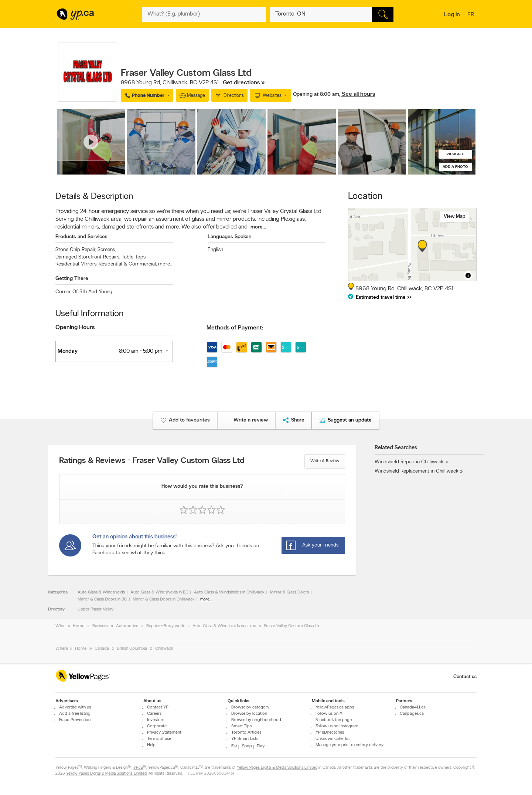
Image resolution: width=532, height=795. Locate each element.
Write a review (325, 461)
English (215, 250)
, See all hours (357, 94)
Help (151, 745)
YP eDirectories (330, 733)
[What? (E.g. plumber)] (204, 14)
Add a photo (455, 167)
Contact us (465, 677)
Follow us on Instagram (337, 726)
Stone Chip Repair (76, 250)
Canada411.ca (413, 707)
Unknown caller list (333, 739)
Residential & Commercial (128, 264)
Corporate (157, 726)
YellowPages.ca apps (335, 707)
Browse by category (250, 707)
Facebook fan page (334, 720)
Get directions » (244, 83)
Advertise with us (75, 707)
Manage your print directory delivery (349, 745)
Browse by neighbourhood (256, 720)
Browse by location (249, 714)
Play (261, 746)
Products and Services (81, 237)
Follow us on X (329, 714)
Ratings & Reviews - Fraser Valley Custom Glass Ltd (152, 461)
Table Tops (134, 257)
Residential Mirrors (76, 264)
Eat (234, 746)
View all (455, 154)
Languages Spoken (230, 237)
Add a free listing (75, 714)
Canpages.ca (412, 714)
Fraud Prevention (75, 720)
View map (455, 216)
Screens (107, 250)
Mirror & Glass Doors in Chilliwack (164, 599)
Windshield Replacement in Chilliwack (417, 471)
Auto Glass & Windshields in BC (159, 592)
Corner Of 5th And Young (84, 292)
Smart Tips (241, 726)
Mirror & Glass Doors (289, 592)
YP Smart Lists (245, 739)
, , (193, 83)
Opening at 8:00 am (316, 94)
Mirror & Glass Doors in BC (102, 599)
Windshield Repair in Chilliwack (409, 462)
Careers (154, 714)
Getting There (72, 279)
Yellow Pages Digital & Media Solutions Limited (277, 768)
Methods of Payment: (235, 328)
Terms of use (159, 739)
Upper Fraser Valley (96, 609)
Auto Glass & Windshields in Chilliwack (229, 592)
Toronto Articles (246, 733)
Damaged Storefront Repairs (88, 257)
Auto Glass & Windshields (101, 592)
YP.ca (138, 768)
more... (258, 227)
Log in (452, 15)
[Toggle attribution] (468, 275)
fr (472, 15)
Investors (156, 720)
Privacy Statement (164, 733)
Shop (247, 746)
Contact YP (158, 707)
